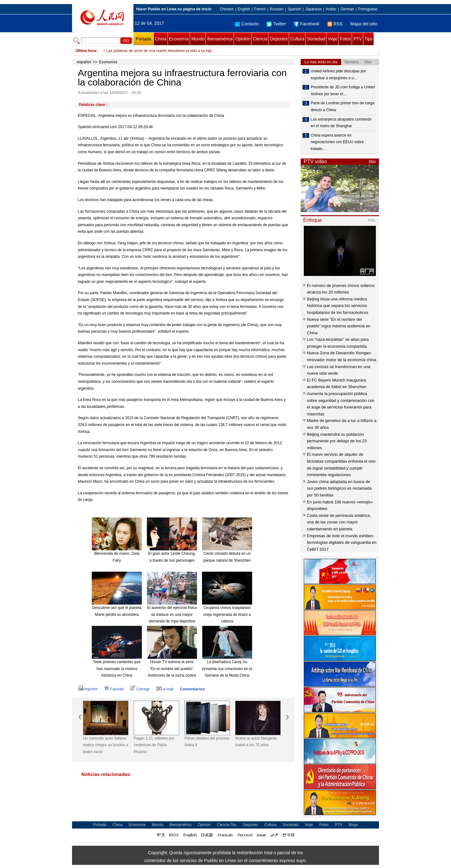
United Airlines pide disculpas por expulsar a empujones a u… (338, 75)
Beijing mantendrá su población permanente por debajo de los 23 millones (337, 441)
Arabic (331, 9)
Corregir (140, 689)
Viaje (332, 39)
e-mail (165, 689)
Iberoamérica (220, 39)
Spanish (294, 9)
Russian (277, 9)
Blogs (353, 825)
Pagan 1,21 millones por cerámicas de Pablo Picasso (154, 745)
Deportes (279, 39)
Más (372, 162)
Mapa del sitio (364, 24)
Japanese (314, 9)
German (347, 9)
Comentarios (192, 689)
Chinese (227, 9)
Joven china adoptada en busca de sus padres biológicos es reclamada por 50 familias (339, 488)
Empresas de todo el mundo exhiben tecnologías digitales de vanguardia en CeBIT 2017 (342, 543)
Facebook (306, 24)
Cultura (297, 39)
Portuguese (368, 9)
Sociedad (316, 39)
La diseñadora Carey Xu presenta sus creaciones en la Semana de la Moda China (227, 669)
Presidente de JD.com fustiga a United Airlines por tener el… (343, 91)
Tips (369, 39)
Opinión (243, 39)
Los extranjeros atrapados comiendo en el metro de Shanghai (341, 123)
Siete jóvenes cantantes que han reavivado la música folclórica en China (117, 669)
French (260, 9)
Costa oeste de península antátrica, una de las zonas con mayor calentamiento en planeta (339, 522)
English (244, 9)
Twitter (276, 24)
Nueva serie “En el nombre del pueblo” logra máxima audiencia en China (339, 326)
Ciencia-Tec (227, 825)
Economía (179, 39)
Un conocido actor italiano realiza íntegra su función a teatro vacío (106, 745)
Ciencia (260, 39)
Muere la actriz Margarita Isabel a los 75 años (256, 742)
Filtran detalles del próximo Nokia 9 (207, 742)
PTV (358, 39)
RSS (335, 24)
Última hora (86, 51)
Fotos (345, 39)
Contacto (247, 24)
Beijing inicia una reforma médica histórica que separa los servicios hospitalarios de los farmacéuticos (338, 306)
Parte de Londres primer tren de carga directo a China (342, 107)
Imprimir (88, 689)
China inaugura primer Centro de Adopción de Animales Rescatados (163, 51)
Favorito (114, 689)
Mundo (198, 39)
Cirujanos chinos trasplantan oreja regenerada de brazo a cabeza (227, 614)
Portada (143, 39)
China (161, 39)
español (84, 62)
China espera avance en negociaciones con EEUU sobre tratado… (337, 142)
